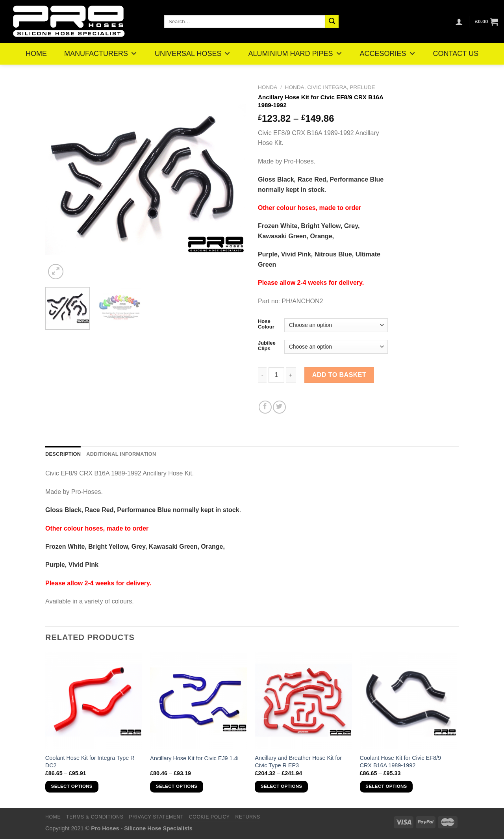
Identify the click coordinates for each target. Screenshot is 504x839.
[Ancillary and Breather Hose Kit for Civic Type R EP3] (303, 701)
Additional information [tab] (121, 454)
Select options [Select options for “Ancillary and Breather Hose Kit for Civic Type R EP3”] (281, 786)
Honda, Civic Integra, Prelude (330, 87)
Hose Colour (266, 324)
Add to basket (339, 375)
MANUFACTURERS (101, 54)
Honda (268, 87)
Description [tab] (63, 454)
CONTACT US (456, 54)
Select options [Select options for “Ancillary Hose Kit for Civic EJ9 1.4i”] (177, 786)
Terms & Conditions (95, 817)
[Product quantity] (276, 375)
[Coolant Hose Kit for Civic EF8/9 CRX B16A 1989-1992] (409, 701)
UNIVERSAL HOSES (193, 54)
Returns (247, 817)
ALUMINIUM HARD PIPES (295, 54)
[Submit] (332, 22)
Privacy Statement (156, 817)
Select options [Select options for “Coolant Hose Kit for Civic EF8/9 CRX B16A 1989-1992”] (386, 786)
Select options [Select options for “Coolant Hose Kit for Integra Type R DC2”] (72, 786)
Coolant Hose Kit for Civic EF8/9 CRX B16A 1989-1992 (400, 762)
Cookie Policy (209, 817)
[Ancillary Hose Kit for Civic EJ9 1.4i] (199, 701)
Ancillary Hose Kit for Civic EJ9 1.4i (194, 758)
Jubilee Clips (267, 346)
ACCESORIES (388, 54)
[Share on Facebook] (265, 407)
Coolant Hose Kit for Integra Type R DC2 (90, 762)
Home (53, 817)
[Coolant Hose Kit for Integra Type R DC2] (94, 701)
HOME (36, 54)
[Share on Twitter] (279, 407)
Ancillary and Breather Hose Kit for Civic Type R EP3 (298, 762)
